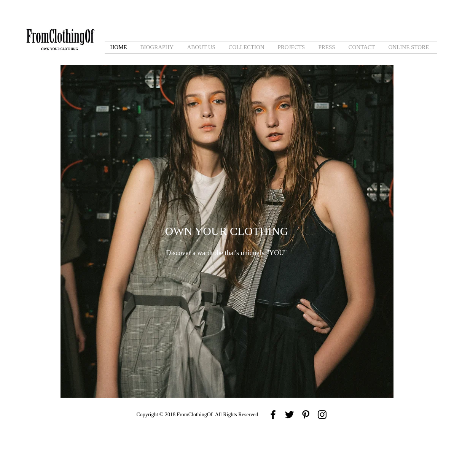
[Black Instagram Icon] (322, 415)
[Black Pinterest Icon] (306, 415)
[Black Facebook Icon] (273, 415)
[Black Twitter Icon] (289, 415)
